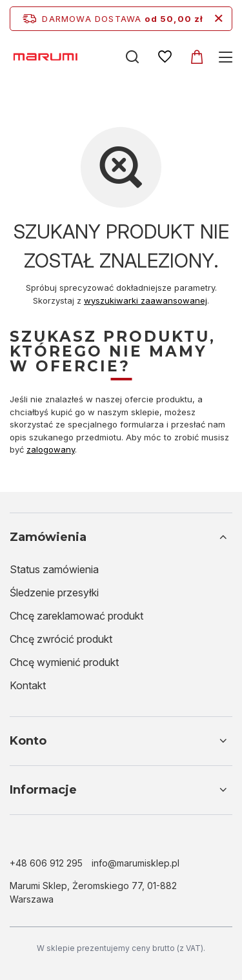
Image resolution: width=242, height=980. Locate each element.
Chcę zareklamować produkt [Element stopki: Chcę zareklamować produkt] (76, 616)
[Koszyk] (197, 57)
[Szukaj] (132, 57)
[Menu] (227, 57)
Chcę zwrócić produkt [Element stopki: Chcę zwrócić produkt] (61, 639)
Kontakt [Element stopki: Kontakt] (28, 685)
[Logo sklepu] (60, 56)
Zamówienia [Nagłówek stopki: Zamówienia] (48, 537)
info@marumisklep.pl (136, 863)
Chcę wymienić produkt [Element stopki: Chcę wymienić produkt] (64, 662)
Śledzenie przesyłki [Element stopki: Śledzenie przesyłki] (54, 593)
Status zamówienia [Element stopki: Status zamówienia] (54, 569)
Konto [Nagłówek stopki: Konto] (28, 741)
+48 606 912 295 (46, 863)
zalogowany (51, 449)
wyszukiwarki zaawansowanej (146, 300)
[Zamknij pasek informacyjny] (218, 19)
